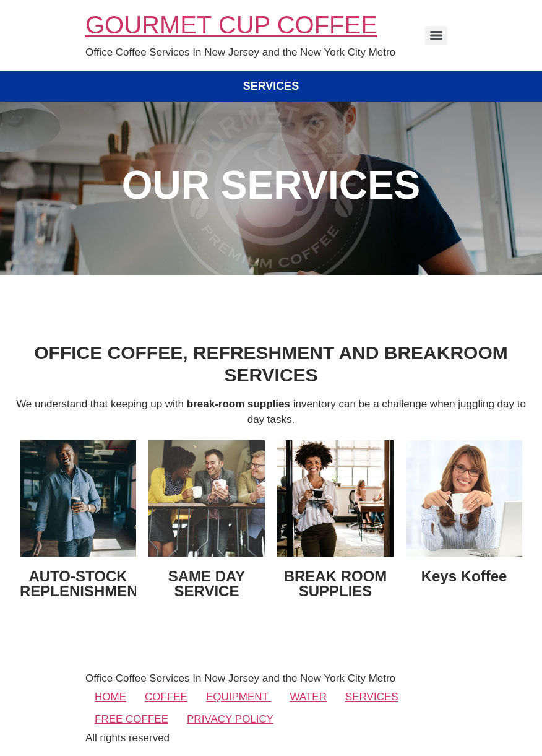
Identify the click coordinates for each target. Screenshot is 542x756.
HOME (110, 697)
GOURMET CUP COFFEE (231, 25)
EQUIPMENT (239, 697)
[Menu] (436, 35)
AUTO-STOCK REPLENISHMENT (83, 584)
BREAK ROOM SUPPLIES (336, 584)
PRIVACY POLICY (230, 719)
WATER (308, 697)
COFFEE (166, 697)
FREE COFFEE (131, 719)
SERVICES (372, 697)
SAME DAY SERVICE (207, 584)
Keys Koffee (464, 576)
